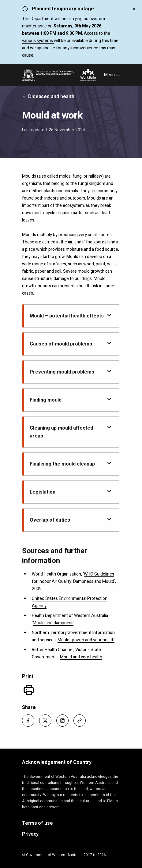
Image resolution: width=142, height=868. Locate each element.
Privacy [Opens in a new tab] (30, 834)
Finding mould (71, 400)
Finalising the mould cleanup (71, 464)
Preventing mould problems (71, 372)
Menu (112, 75)
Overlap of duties (71, 520)
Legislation (71, 492)
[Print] (29, 690)
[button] (28, 721)
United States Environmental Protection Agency (70, 602)
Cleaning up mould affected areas (71, 432)
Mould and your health (81, 657)
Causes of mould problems (71, 344)
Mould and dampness (53, 623)
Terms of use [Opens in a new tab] (37, 824)
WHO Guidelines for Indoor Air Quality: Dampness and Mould (73, 578)
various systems (38, 41)
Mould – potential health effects (71, 316)
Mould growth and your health (86, 640)
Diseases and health (48, 97)
